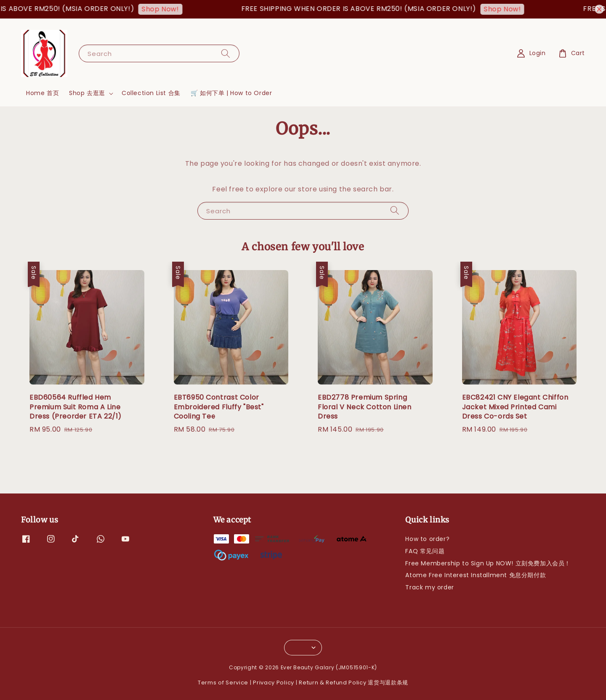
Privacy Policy (274, 683)
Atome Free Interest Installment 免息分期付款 (476, 575)
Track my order (429, 587)
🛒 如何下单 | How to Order (231, 93)
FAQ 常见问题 (425, 551)
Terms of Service (223, 683)
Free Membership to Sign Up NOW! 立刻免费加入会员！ (488, 563)
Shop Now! (165, 9)
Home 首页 (43, 93)
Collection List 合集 (151, 93)
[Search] (226, 53)
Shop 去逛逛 (87, 93)
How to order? (427, 539)
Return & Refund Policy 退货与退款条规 (353, 683)
